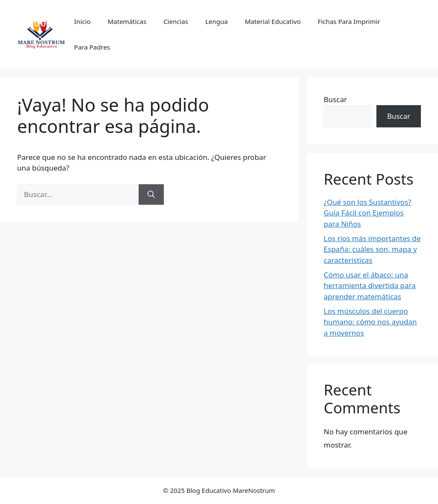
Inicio (82, 21)
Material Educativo (273, 21)
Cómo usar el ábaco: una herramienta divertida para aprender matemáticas (370, 286)
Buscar (335, 99)
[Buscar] (151, 195)
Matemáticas (127, 21)
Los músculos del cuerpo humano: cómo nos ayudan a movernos (370, 322)
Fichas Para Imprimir (349, 21)
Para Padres (92, 47)
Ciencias (176, 21)
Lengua (217, 21)
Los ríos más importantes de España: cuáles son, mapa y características (372, 249)
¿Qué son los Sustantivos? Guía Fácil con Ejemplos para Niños (368, 213)
